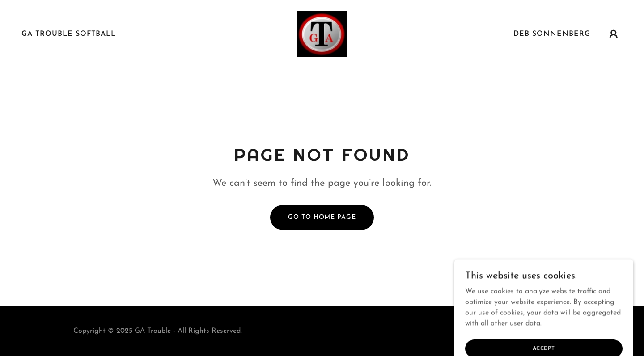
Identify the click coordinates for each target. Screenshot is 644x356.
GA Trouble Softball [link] (69, 34)
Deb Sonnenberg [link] (552, 34)
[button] (614, 34)
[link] (322, 34)
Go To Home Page (322, 217)
